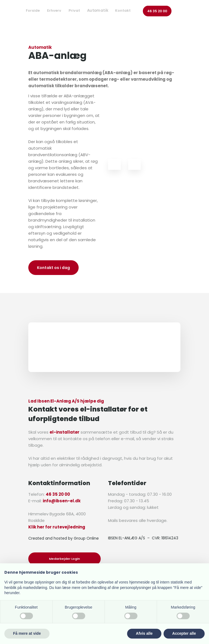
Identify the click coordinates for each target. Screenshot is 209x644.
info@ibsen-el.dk (62, 501)
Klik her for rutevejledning (57, 527)
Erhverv (54, 10)
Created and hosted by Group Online (64, 538)
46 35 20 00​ (157, 11)
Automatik (98, 11)
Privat (74, 10)
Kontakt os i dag (53, 268)
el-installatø (64, 432)
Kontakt (123, 10)
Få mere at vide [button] (27, 633)
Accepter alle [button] (184, 633)
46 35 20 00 (58, 494)
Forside (33, 10)
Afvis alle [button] (144, 633)
